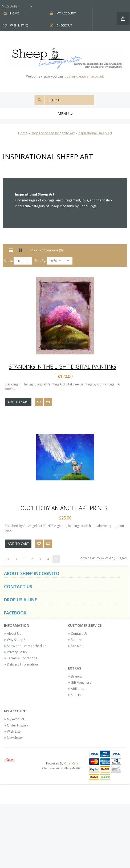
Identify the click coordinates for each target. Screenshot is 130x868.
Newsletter (15, 738)
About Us (14, 634)
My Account (66, 13)
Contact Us (79, 634)
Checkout (64, 25)
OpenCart (71, 763)
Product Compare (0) (47, 250)
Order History (17, 725)
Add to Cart (18, 402)
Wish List (13, 731)
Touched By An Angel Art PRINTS (62, 508)
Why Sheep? (16, 640)
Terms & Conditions (22, 658)
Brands (76, 676)
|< (7, 559)
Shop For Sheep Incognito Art (53, 133)
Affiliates (77, 689)
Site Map (77, 646)
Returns (77, 640)
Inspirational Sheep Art (95, 133)
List (11, 250)
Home (15, 13)
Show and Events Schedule (27, 646)
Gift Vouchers (81, 682)
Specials (77, 695)
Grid (21, 250)
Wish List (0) (19, 25)
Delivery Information (22, 664)
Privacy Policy (17, 652)
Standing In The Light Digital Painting (62, 366)
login (67, 76)
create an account (90, 76)
